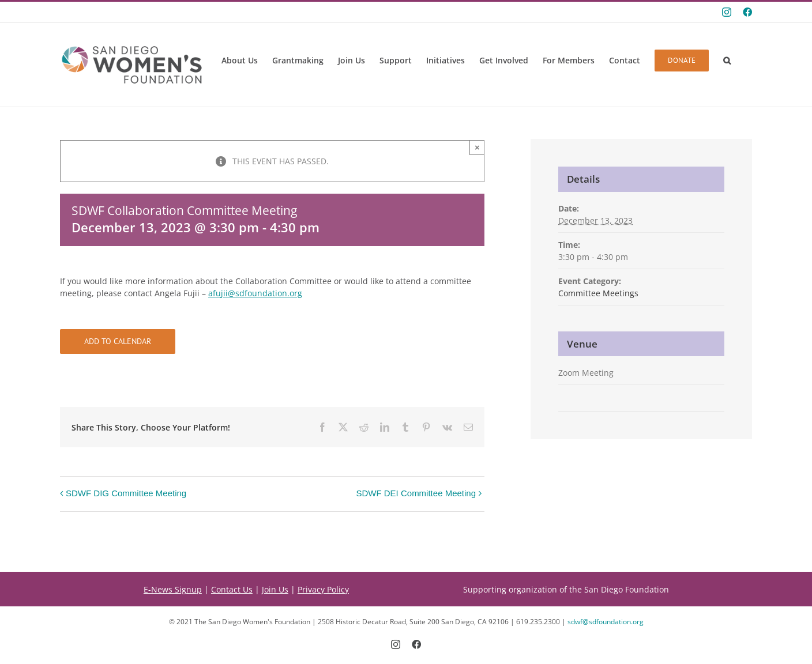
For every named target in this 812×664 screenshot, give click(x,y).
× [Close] (477, 147)
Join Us (275, 589)
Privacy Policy (323, 589)
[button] (727, 61)
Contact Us (232, 589)
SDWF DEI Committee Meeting (416, 493)
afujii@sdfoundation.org (255, 293)
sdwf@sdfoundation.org (606, 622)
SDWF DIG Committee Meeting (126, 493)
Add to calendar (118, 342)
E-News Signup (173, 589)
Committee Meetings (598, 293)
